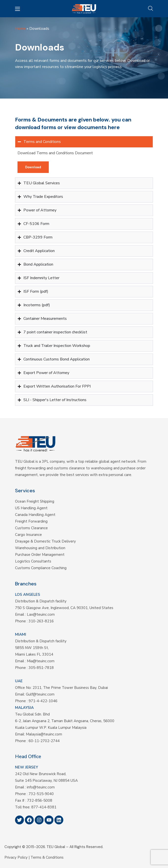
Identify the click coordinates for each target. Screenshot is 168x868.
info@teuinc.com (41, 787)
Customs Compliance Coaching (41, 568)
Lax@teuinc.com (41, 614)
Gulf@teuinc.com (40, 694)
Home (20, 29)
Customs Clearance (31, 528)
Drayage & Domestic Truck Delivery (45, 541)
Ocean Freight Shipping (35, 501)
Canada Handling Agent (35, 515)
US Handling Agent (31, 508)
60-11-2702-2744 (44, 741)
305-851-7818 (41, 668)
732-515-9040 (41, 794)
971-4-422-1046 (43, 701)
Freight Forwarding (31, 521)
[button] (151, 9)
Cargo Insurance (28, 535)
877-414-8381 (44, 807)
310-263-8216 (41, 621)
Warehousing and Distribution (40, 548)
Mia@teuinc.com (41, 661)
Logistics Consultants (33, 561)
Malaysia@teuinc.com (44, 734)
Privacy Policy (16, 857)
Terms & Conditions (47, 857)
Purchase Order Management (40, 555)
